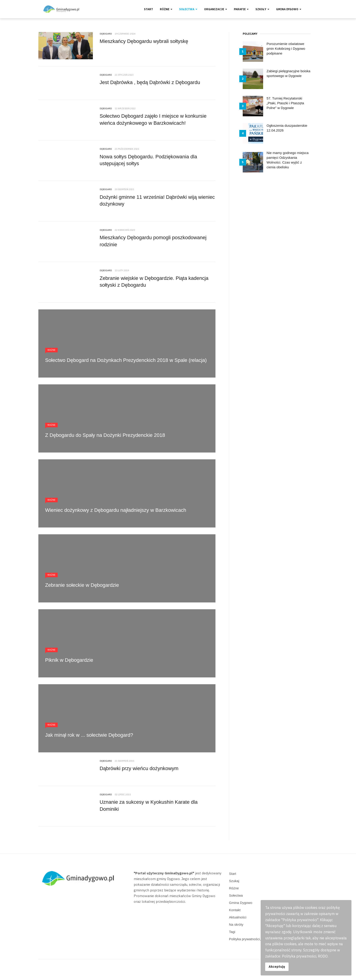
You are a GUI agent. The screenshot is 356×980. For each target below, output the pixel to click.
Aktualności (238, 917)
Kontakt (235, 910)
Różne (166, 9)
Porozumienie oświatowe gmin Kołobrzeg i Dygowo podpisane (286, 49)
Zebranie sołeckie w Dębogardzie (82, 585)
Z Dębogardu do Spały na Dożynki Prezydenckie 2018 (105, 435)
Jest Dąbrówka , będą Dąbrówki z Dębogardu (150, 82)
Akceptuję (277, 966)
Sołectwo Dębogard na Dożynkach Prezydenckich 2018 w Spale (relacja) (126, 360)
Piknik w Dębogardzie (69, 660)
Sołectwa (188, 9)
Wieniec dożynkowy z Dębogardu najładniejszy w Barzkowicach (116, 510)
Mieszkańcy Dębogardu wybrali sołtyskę (144, 41)
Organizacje (216, 9)
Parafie (241, 9)
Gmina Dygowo (289, 9)
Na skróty (236, 924)
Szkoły (262, 9)
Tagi (232, 932)
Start (148, 9)
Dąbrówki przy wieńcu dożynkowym (139, 768)
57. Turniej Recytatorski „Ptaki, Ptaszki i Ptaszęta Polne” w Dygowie (285, 103)
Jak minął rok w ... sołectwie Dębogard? (89, 735)
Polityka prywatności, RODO (251, 939)
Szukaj (234, 881)
